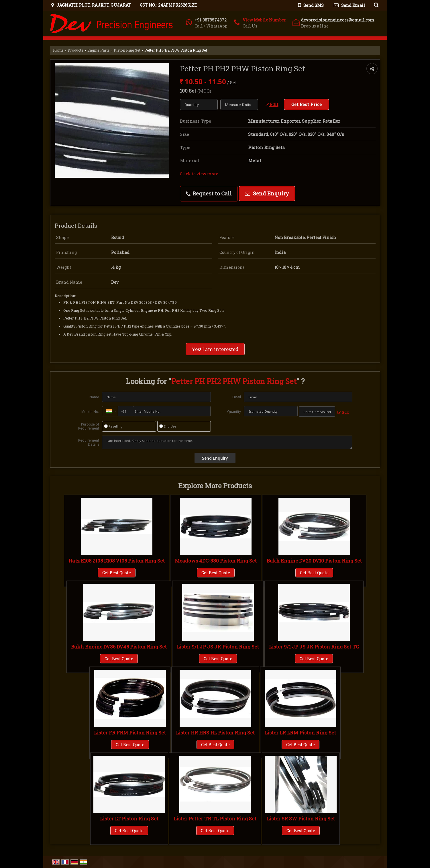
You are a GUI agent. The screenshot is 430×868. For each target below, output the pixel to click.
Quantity (234, 412)
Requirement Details (89, 442)
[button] (264, 20)
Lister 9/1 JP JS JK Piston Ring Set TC (314, 647)
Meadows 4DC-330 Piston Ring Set (216, 561)
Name (94, 397)
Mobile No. (90, 412)
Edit (272, 104)
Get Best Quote (117, 573)
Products (75, 50)
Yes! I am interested (215, 349)
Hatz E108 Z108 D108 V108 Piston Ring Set (117, 561)
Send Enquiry (267, 193)
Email (237, 397)
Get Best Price (307, 104)
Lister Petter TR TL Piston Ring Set (215, 819)
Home (58, 50)
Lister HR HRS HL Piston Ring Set (215, 733)
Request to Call (209, 193)
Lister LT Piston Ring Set (129, 819)
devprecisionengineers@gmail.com (338, 20)
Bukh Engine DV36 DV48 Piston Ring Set (119, 647)
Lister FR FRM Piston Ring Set (130, 733)
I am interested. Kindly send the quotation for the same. (227, 442)
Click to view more (199, 174)
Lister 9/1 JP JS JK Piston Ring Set (218, 647)
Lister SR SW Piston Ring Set (301, 819)
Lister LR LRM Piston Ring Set (300, 733)
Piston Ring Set (127, 50)
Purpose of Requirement (89, 426)
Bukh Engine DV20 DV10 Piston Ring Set (314, 561)
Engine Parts (99, 50)
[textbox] (239, 105)
